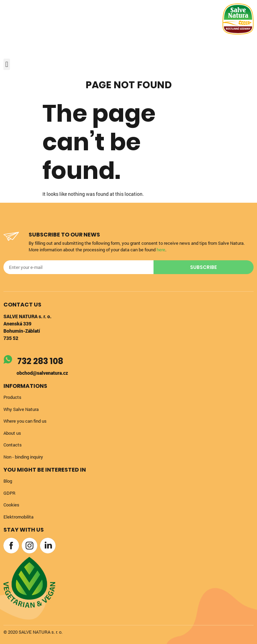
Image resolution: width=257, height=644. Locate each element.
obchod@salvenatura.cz (42, 373)
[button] (7, 64)
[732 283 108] (8, 359)
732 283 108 (40, 361)
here (161, 250)
